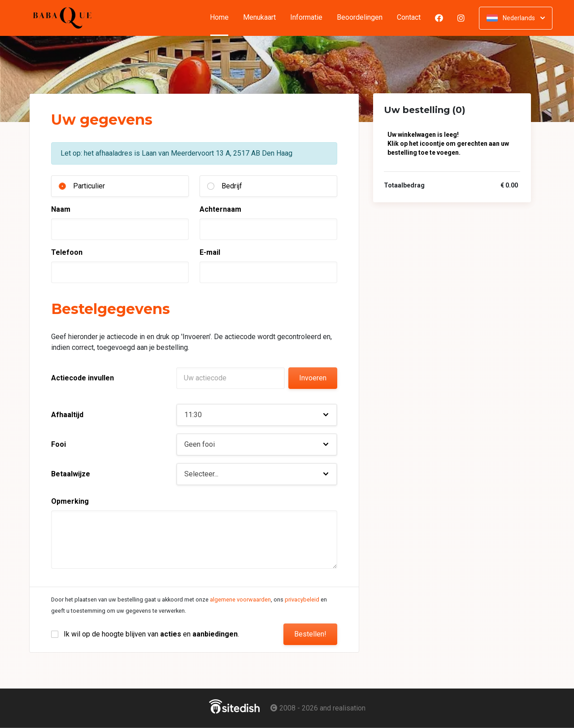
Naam (61, 209)
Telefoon (67, 252)
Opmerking (70, 501)
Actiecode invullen (83, 378)
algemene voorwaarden (240, 599)
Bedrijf (232, 186)
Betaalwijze (71, 474)
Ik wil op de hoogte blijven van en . (151, 634)
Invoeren (313, 378)
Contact (409, 18)
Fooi (59, 444)
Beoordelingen (360, 18)
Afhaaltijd (67, 415)
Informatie (306, 18)
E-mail (210, 252)
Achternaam (220, 209)
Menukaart (259, 18)
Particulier (89, 186)
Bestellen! (310, 634)
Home (223, 18)
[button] (257, 415)
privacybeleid (302, 599)
